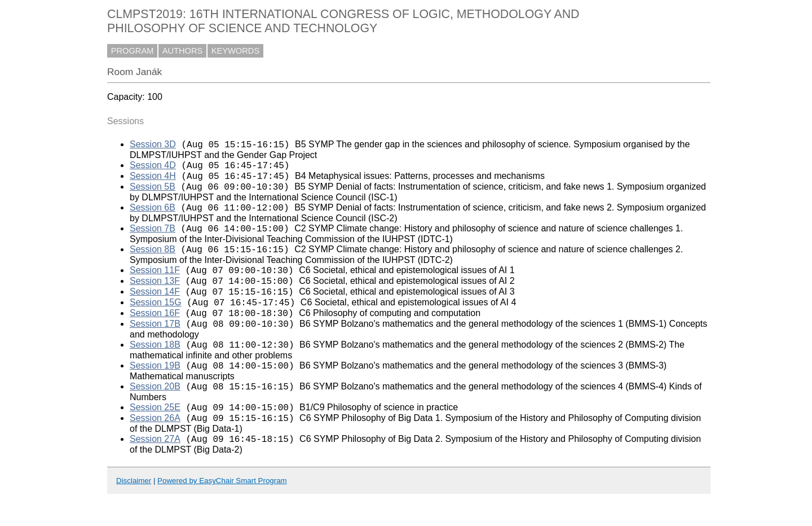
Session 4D (153, 168)
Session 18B (155, 368)
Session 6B (153, 216)
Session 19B (155, 391)
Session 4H (153, 181)
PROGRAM (133, 51)
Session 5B (153, 193)
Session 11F (155, 284)
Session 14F (155, 308)
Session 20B (155, 413)
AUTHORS (183, 51)
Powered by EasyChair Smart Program (222, 513)
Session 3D (153, 146)
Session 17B (155, 346)
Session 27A (155, 471)
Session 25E (155, 436)
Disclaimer (134, 513)
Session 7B (153, 238)
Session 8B (153, 261)
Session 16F (155, 333)
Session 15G (156, 321)
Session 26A (155, 448)
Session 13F (155, 296)
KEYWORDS (236, 51)
